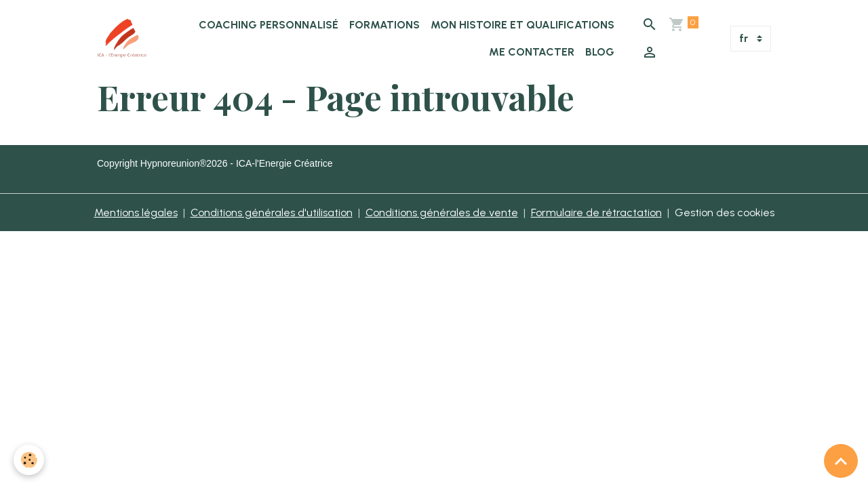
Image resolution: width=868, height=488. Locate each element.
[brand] (122, 39)
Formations (384, 25)
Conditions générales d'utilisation (272, 212)
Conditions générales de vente (442, 212)
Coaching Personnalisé (269, 25)
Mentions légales (136, 212)
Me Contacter (532, 52)
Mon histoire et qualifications (522, 25)
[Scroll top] (841, 461)
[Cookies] (29, 460)
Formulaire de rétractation (596, 212)
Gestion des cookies (725, 212)
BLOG (600, 52)
